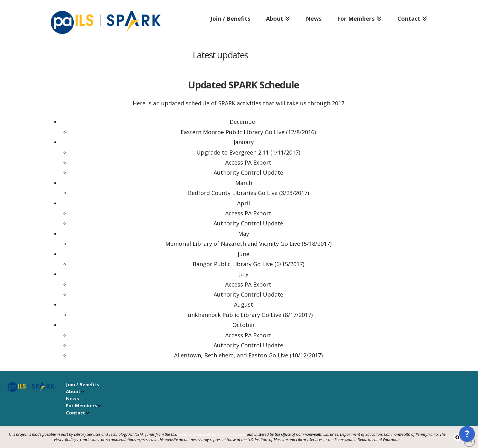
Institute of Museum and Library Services (212, 434)
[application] (467, 435)
